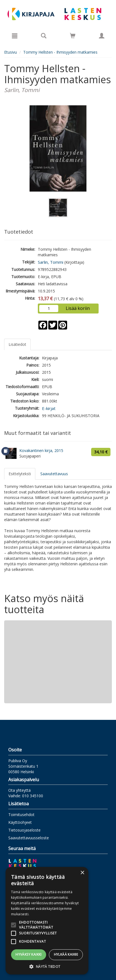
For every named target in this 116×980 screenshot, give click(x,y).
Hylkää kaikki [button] (66, 954)
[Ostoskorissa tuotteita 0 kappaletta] (73, 37)
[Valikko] (15, 36)
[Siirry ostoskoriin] (73, 36)
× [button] (82, 873)
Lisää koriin (78, 308)
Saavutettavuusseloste (29, 838)
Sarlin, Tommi (51, 262)
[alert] (47, 921)
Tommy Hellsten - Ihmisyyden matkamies (60, 52)
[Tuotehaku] (44, 36)
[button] (47, 966)
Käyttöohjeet (20, 822)
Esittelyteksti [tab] (20, 474)
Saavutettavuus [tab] (54, 474)
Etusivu (10, 52)
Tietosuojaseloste (24, 830)
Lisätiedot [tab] (17, 344)
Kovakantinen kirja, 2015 (41, 450)
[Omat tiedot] (102, 36)
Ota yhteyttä (19, 790)
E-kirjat (49, 408)
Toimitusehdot (21, 815)
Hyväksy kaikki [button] (29, 954)
